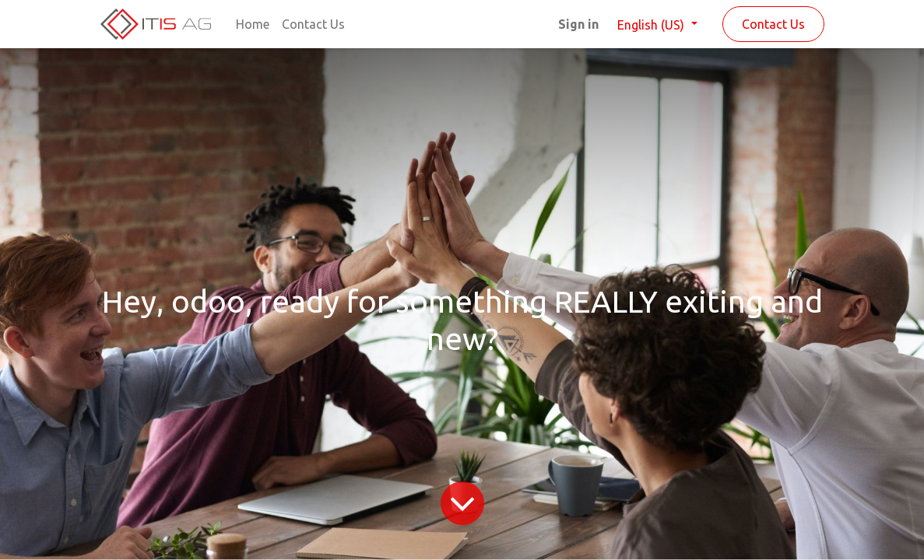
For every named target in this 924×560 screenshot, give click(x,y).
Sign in (578, 24)
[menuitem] (253, 24)
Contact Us (773, 24)
